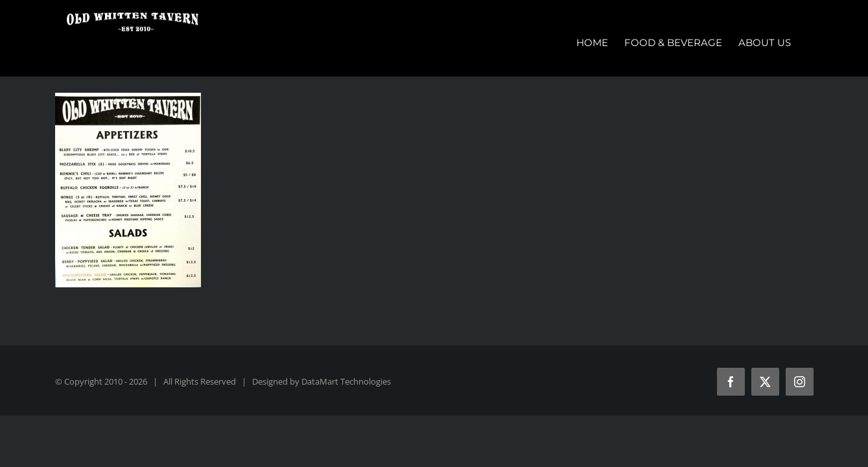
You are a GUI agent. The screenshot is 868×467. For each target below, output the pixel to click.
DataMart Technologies (346, 381)
